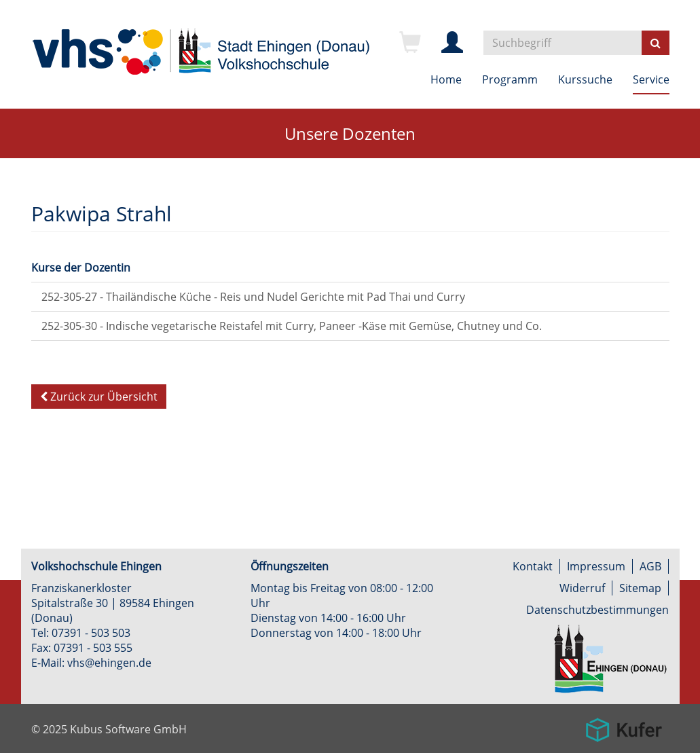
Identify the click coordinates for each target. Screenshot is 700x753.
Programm (510, 79)
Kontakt (533, 566)
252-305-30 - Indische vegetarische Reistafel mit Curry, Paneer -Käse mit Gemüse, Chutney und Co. (292, 326)
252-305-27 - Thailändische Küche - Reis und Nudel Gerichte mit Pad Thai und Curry (253, 297)
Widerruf (582, 588)
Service (651, 79)
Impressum (596, 566)
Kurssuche (585, 79)
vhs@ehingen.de (109, 663)
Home (446, 79)
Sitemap (640, 588)
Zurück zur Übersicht (99, 397)
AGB (650, 566)
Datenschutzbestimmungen (597, 610)
